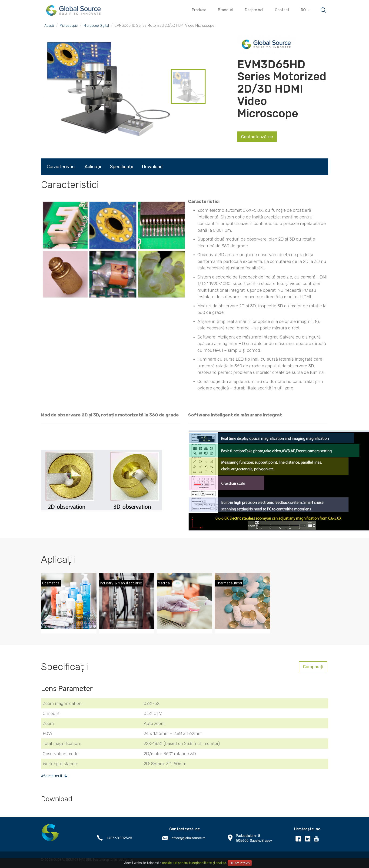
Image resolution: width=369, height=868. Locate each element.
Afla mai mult (54, 776)
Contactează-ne (257, 137)
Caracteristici (61, 167)
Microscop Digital (96, 26)
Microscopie (69, 26)
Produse (199, 10)
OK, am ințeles (240, 863)
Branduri (226, 10)
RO (305, 10)
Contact (282, 10)
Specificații (121, 167)
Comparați (313, 667)
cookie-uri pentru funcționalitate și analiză (194, 863)
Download (152, 167)
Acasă (49, 26)
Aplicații (93, 167)
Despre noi (254, 10)
